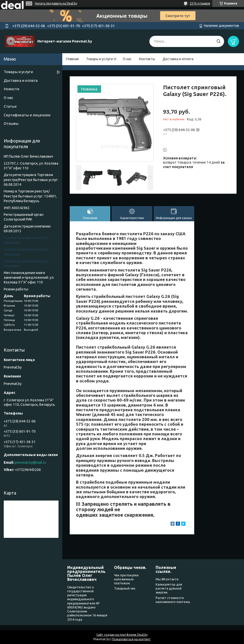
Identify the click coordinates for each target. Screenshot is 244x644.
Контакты (147, 59)
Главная (72, 59)
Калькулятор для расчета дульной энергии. (169, 588)
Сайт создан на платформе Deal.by (122, 635)
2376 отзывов (200, 3)
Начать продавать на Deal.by (56, 3)
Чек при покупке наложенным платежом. (126, 579)
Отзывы (11, 123)
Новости (11, 89)
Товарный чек (125, 588)
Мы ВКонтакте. (167, 579)
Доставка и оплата (178, 59)
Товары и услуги (99, 59)
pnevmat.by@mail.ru (30, 462)
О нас (127, 59)
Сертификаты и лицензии (27, 115)
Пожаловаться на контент (131, 639)
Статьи (10, 106)
